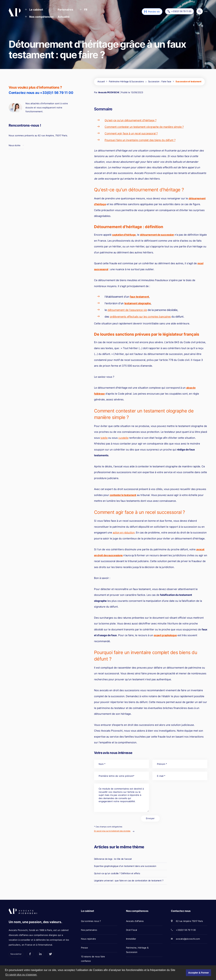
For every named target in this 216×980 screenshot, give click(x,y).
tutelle (104, 438)
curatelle (123, 438)
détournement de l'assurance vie (127, 310)
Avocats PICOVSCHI (109, 92)
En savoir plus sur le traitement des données (112, 831)
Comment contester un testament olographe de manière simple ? (144, 127)
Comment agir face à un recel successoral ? (131, 133)
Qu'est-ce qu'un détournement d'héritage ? (130, 120)
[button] (34, 10)
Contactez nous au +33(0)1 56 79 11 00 (41, 93)
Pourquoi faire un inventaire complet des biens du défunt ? (140, 140)
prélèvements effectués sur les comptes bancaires (140, 317)
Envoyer (150, 818)
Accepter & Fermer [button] (198, 973)
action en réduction (124, 533)
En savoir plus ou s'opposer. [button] (21, 975)
